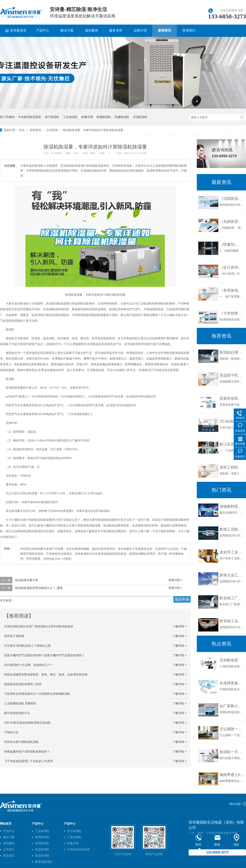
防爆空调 (87, 117)
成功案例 (91, 30)
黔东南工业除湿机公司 (232, 621)
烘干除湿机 (52, 117)
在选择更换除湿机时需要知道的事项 (232, 683)
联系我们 (189, 30)
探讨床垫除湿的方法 (17, 713)
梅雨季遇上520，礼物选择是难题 (232, 775)
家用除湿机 (42, 843)
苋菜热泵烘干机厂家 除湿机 (232, 398)
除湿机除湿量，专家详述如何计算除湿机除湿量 (93, 130)
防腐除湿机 (104, 117)
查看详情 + (175, 580)
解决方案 (67, 30)
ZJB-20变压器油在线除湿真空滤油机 (27, 723)
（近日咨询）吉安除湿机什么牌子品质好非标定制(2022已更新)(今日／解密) (232, 267)
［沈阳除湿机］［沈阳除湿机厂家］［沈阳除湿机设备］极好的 (232, 199)
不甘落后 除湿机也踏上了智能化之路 (27, 646)
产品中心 (43, 30)
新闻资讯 (165, 30)
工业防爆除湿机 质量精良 (20, 703)
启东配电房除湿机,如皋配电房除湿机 (232, 660)
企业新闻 (52, 130)
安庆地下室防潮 (14, 636)
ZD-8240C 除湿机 (232, 421)
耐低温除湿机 (44, 862)
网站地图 (235, 804)
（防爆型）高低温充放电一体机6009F (232, 244)
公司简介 (9, 849)
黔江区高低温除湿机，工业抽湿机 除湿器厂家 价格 (232, 444)
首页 (22, 130)
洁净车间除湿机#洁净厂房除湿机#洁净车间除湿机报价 (39, 626)
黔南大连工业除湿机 (232, 575)
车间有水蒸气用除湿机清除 (21, 742)
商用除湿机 (42, 837)
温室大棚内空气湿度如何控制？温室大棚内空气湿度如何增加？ (44, 655)
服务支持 (116, 30)
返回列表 (182, 599)
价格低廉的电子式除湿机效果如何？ (27, 751)
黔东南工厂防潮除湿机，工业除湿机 (232, 598)
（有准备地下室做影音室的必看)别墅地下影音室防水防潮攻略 (232, 290)
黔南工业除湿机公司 (232, 529)
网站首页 (6, 824)
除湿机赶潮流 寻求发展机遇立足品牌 (232, 352)
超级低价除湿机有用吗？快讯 (23, 684)
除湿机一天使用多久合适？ (232, 752)
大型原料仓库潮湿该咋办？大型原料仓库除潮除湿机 (37, 694)
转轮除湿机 (42, 849)
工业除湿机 (42, 831)
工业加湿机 (70, 117)
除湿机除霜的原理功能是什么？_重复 (39, 588)
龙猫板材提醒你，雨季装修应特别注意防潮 (232, 506)
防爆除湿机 (122, 117)
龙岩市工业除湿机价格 (232, 552)
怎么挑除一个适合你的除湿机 (232, 729)
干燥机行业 (11, 732)
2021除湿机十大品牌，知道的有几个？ (29, 665)
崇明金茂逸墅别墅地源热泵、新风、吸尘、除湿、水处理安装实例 (46, 674)
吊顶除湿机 (140, 117)
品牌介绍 (140, 30)
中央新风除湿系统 (30, 117)
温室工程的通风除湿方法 (232, 467)
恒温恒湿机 (42, 856)
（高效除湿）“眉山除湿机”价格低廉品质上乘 (232, 222)
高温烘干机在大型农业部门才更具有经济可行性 (232, 375)
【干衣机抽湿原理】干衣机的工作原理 (28, 761)
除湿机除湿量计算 (27, 580)
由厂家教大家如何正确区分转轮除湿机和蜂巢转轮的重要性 (232, 706)
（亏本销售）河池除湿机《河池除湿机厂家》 (232, 313)
